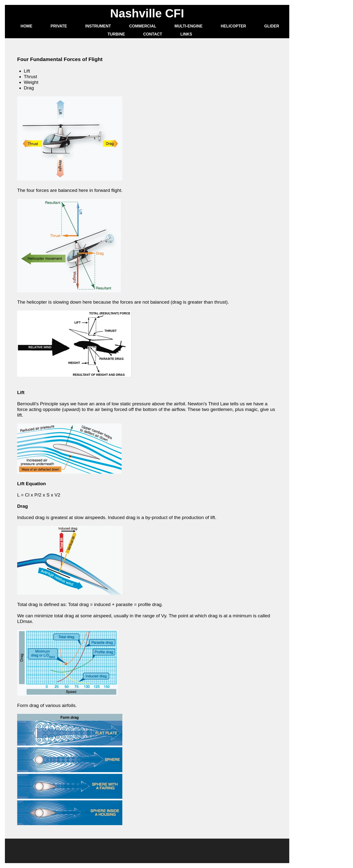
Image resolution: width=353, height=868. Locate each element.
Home (26, 26)
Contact (153, 34)
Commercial (143, 26)
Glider (272, 26)
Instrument (98, 26)
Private (59, 26)
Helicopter (233, 26)
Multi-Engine (189, 26)
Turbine (116, 34)
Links (186, 34)
